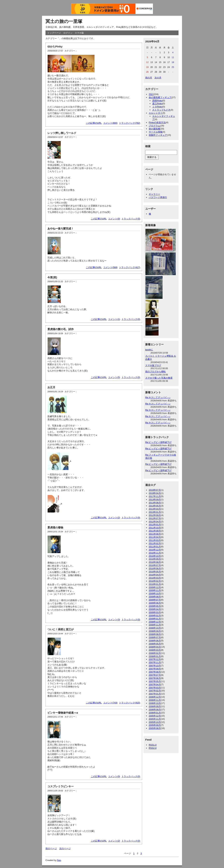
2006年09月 (155, 706)
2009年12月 (155, 587)
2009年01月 (155, 619)
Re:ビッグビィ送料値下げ (158, 442)
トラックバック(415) (130, 703)
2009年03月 (155, 612)
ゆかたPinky (55, 46)
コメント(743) (110, 703)
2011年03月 (155, 540)
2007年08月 (155, 672)
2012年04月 (155, 522)
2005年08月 (155, 728)
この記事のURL (94, 123)
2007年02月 (155, 691)
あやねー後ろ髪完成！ (61, 229)
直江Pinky (157, 104)
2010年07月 (155, 565)
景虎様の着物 (55, 527)
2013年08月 (155, 503)
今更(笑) (52, 277)
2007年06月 (155, 678)
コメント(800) (110, 123)
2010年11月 (155, 553)
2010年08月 (155, 562)
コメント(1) (114, 319)
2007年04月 (155, 684)
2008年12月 (155, 622)
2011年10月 (155, 528)
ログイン (68, 33)
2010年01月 (155, 584)
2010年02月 (155, 581)
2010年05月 (155, 572)
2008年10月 (155, 628)
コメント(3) (114, 620)
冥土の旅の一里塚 (64, 21)
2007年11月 (155, 662)
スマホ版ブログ (153, 365)
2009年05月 (155, 606)
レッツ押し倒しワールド (62, 133)
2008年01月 (155, 656)
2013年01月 (155, 512)
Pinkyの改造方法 (157, 122)
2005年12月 (155, 716)
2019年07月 (155, 490)
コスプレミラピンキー (61, 786)
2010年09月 (155, 559)
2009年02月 (155, 616)
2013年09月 (155, 499)
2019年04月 (155, 493)
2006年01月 (155, 713)
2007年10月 (155, 666)
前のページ (51, 848)
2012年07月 (155, 518)
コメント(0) (114, 219)
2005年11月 (155, 719)
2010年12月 (155, 550)
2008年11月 (155, 625)
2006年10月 (155, 703)
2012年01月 (155, 524)
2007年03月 (155, 688)
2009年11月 (155, 590)
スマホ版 (79, 33)
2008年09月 (155, 631)
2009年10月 (155, 593)
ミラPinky (157, 107)
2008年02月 (155, 653)
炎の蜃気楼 (154, 129)
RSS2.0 (153, 748)
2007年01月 (155, 694)
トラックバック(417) (130, 267)
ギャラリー (154, 194)
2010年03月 (155, 578)
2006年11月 (155, 700)
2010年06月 (155, 568)
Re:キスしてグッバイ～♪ (158, 397)
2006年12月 (155, 697)
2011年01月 (155, 547)
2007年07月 (155, 675)
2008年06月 (155, 641)
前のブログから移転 (155, 372)
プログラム (154, 126)
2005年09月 (155, 725)
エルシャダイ (156, 113)
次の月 (158, 78)
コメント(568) (110, 267)
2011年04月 (155, 537)
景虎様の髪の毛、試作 (61, 329)
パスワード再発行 (158, 197)
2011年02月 (155, 543)
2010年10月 (155, 556)
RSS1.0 (153, 745)
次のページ (65, 848)
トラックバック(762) (130, 123)
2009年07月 (155, 600)
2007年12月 (155, 659)
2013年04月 (155, 509)
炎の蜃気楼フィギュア (160, 97)
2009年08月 (155, 597)
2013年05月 (155, 506)
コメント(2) (114, 517)
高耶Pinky (157, 101)
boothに (149, 350)
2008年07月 (155, 637)
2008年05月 (155, 644)
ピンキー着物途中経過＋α (63, 713)
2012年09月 (155, 515)
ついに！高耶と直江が (61, 629)
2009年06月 (155, 603)
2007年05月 (155, 681)
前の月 (149, 78)
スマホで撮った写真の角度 (159, 378)
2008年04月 (155, 647)
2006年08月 (155, 710)
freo (59, 860)
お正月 (51, 387)
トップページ (54, 33)
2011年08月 (155, 534)
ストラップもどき (161, 110)
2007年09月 (155, 669)
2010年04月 (155, 575)
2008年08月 (155, 634)
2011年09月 (155, 531)
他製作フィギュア (158, 135)
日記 (151, 94)
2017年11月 (155, 496)
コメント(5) (114, 377)
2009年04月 (155, 609)
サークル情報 (156, 132)
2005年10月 (155, 722)
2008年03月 (155, 650)
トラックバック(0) (131, 219)
